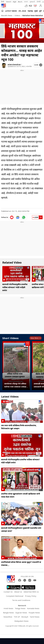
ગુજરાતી (32, 2)
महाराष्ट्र (30, 11)
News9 (9, 2)
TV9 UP (17, 617)
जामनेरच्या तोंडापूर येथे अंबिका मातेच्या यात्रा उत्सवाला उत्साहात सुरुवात (16, 385)
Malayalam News (21, 621)
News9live (8, 617)
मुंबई (36, 11)
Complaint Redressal (15, 596)
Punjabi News (34, 613)
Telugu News (20, 608)
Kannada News (33, 608)
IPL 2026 (22, 11)
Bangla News (8, 613)
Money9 (25, 617)
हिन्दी (3, 2)
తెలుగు (20, 2)
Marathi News (7, 15)
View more (35, 338)
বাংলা (26, 2)
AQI (30, 6)
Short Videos (10, 338)
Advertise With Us (31, 592)
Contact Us (8, 592)
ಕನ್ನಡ (14, 2)
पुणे (40, 11)
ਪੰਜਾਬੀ (39, 2)
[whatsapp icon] (24, 217)
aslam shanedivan (14, 64)
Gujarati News (21, 613)
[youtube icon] (12, 217)
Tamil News (35, 617)
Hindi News (8, 608)
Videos (17, 15)
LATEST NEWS (11, 11)
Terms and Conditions (21, 600)
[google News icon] (18, 217)
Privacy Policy (31, 596)
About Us (18, 592)
